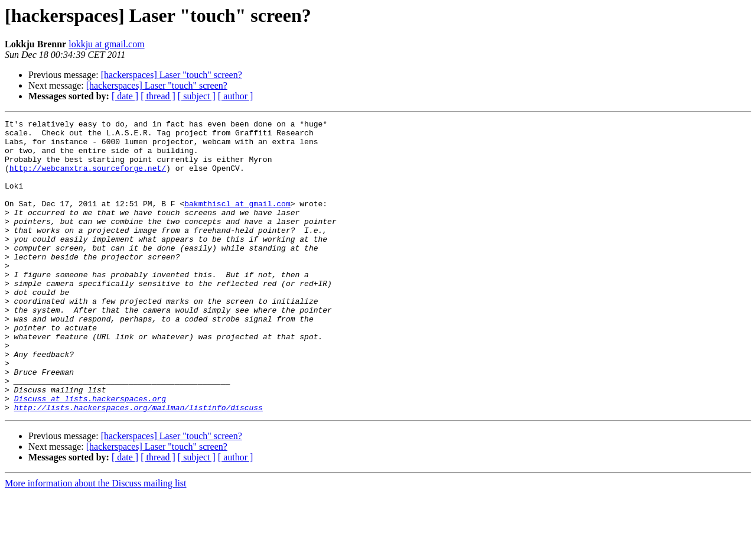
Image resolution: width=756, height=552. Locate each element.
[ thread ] (158, 96)
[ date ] (125, 96)
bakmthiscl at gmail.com (237, 221)
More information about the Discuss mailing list (96, 542)
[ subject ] (197, 96)
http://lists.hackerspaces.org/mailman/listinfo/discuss (139, 466)
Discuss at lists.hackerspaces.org (90, 455)
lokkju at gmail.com (106, 44)
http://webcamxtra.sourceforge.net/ (88, 178)
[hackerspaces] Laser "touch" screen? (172, 75)
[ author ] (236, 96)
